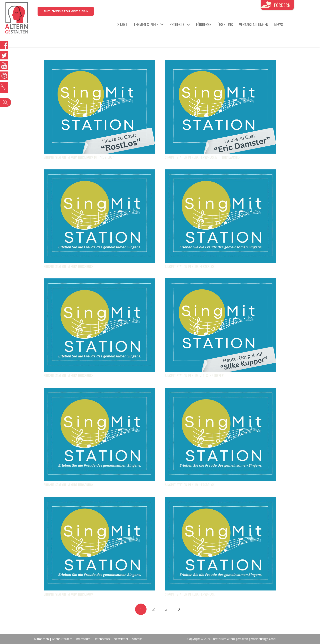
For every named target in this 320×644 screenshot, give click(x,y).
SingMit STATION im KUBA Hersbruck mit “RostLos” (79, 157)
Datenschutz (102, 639)
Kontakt (137, 639)
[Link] (17, 18)
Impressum (83, 639)
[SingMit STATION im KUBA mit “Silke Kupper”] (221, 281)
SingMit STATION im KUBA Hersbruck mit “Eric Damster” (203, 157)
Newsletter (121, 639)
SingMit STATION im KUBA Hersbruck (68, 267)
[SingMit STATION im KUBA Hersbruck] (99, 172)
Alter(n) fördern (62, 639)
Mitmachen (41, 639)
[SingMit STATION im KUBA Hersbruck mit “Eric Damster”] (221, 63)
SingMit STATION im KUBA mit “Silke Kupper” (195, 376)
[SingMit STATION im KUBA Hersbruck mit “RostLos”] (99, 63)
